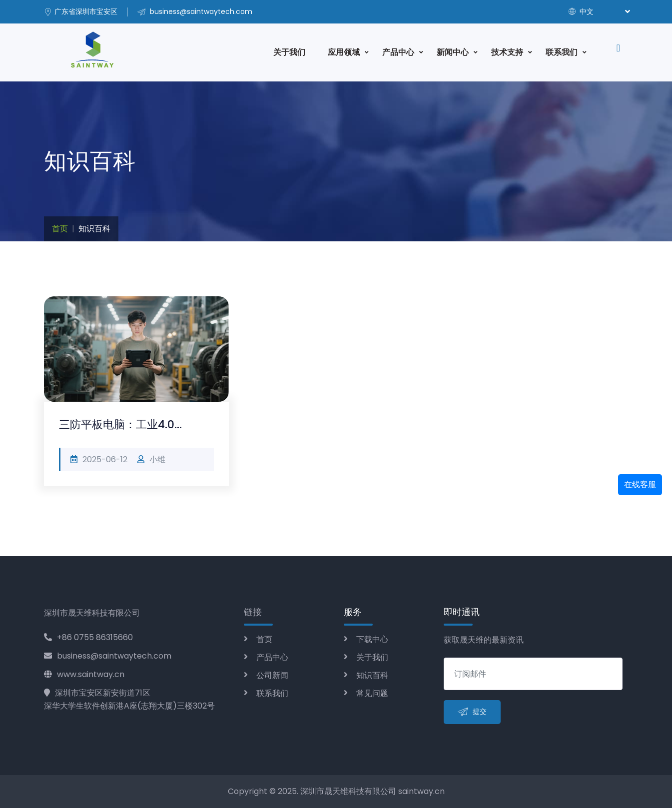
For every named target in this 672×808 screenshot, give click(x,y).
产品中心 (398, 52)
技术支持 (507, 52)
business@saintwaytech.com (108, 656)
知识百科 (372, 675)
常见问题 (372, 693)
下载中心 (372, 639)
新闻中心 (453, 52)
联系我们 (562, 52)
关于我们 (289, 52)
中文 (581, 11)
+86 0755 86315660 (88, 637)
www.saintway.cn (84, 674)
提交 (472, 712)
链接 (253, 612)
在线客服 (640, 484)
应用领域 (344, 52)
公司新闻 (272, 675)
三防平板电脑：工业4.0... (120, 424)
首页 (60, 229)
